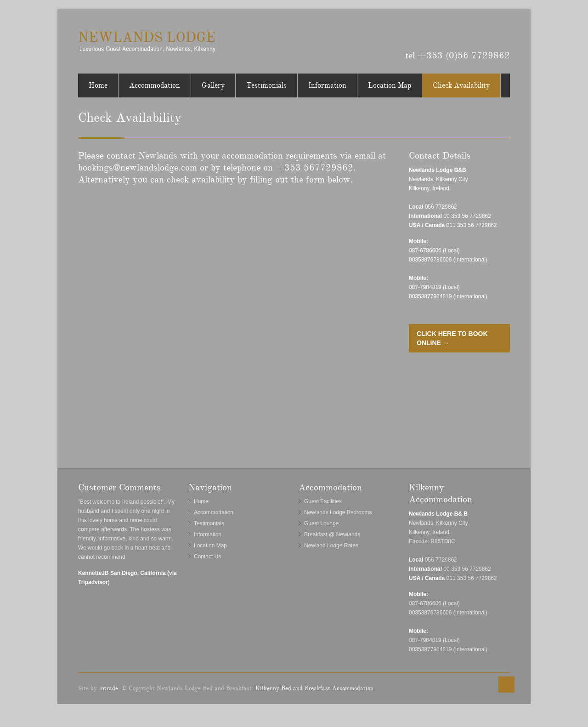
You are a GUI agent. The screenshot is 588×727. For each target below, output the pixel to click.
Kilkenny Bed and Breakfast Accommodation (314, 688)
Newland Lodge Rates (331, 545)
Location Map (390, 85)
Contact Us (207, 557)
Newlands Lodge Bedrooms (338, 512)
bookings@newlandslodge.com (138, 168)
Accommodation (155, 85)
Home (98, 85)
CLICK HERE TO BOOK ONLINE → (452, 338)
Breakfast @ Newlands (332, 534)
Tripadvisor (503, 34)
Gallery (213, 85)
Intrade (108, 688)
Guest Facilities (323, 501)
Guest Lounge (321, 523)
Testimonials (266, 85)
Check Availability (461, 85)
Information (327, 85)
